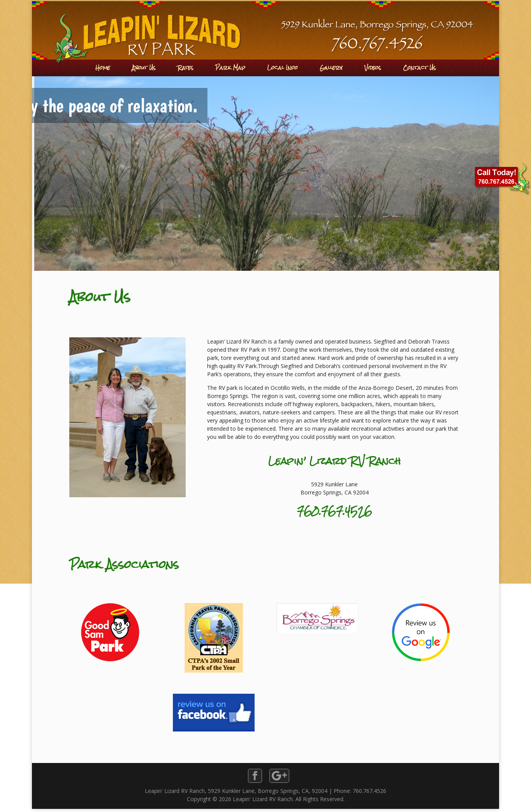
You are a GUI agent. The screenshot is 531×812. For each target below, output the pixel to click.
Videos (373, 68)
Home (103, 68)
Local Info (282, 68)
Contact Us (419, 68)
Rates (185, 68)
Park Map (230, 68)
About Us (144, 68)
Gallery (331, 68)
